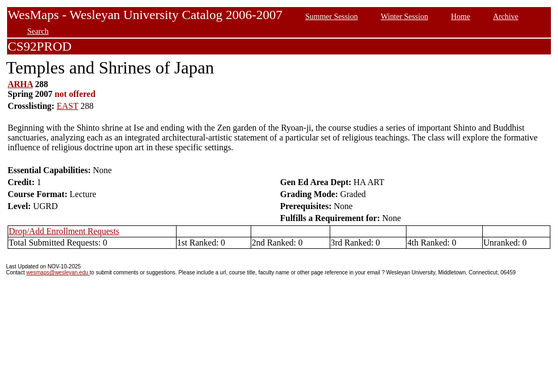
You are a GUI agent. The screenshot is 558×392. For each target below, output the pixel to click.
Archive (506, 16)
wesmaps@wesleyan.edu (58, 272)
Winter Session (405, 16)
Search (38, 31)
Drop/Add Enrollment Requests (64, 231)
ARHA (20, 84)
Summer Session (331, 16)
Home (461, 16)
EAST (68, 106)
